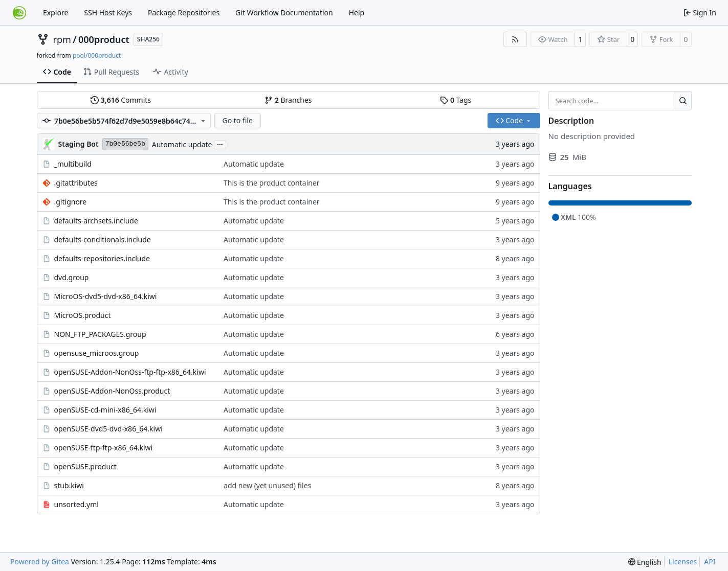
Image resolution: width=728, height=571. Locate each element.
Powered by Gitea (40, 562)
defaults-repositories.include (102, 258)
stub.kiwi (69, 485)
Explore (56, 13)
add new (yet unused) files (267, 485)
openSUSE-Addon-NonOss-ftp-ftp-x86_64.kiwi (130, 372)
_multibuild (73, 164)
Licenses (683, 562)
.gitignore (71, 202)
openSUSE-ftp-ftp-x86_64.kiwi (104, 448)
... (220, 144)
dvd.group (72, 277)
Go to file (237, 120)
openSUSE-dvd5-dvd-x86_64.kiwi (108, 429)
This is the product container (272, 183)
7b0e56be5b (125, 144)
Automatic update (182, 144)
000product (104, 39)
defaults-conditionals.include (103, 239)
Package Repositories (184, 13)
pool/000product (97, 55)
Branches (288, 100)
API (710, 562)
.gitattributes (76, 183)
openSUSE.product (85, 466)
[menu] (645, 562)
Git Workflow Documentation (284, 13)
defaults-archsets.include (96, 221)
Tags (456, 100)
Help (357, 13)
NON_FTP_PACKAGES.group (100, 334)
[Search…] (683, 101)
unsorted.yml (76, 504)
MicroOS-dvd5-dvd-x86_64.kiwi (106, 296)
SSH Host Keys (108, 13)
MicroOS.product (83, 315)
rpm (62, 39)
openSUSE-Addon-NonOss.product (112, 391)
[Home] (19, 13)
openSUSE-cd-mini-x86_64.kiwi (105, 410)
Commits (121, 100)
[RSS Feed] (515, 39)
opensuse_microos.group (97, 353)
